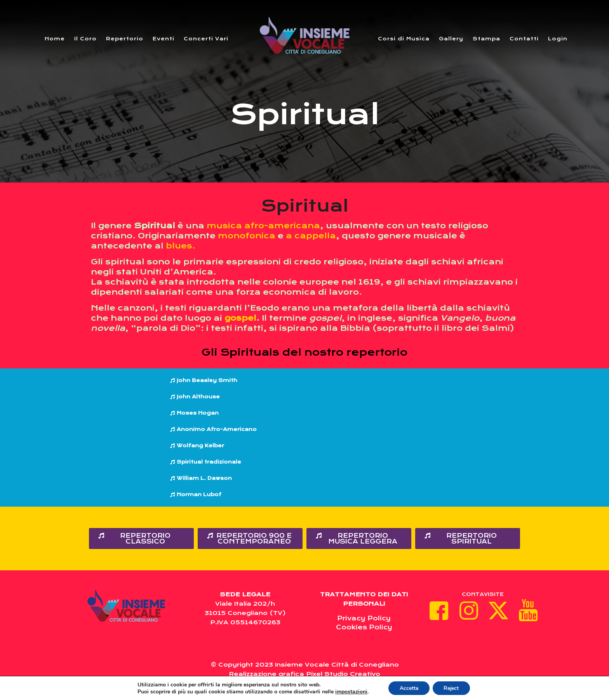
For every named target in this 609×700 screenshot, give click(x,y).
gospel (240, 318)
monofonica (247, 236)
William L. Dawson (204, 478)
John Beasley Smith (207, 380)
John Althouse (198, 397)
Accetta (408, 688)
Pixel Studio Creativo (343, 674)
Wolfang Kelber (200, 446)
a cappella (311, 236)
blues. (181, 246)
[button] (304, 380)
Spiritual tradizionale (209, 462)
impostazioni (350, 691)
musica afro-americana (263, 226)
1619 (369, 282)
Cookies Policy (364, 627)
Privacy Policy (364, 618)
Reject (452, 688)
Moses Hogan (198, 413)
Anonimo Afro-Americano (217, 429)
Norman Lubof (199, 494)
